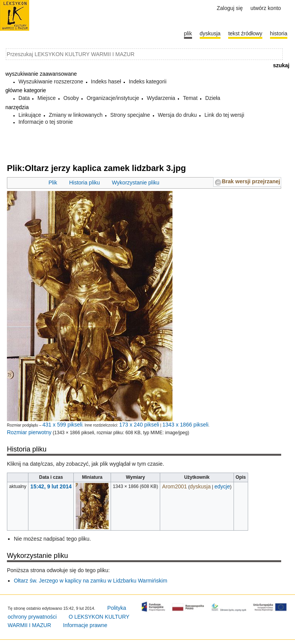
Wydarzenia (161, 98)
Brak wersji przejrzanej (251, 181)
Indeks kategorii (147, 81)
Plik (53, 183)
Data (24, 98)
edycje (222, 486)
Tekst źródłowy (245, 33)
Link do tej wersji (224, 115)
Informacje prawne (85, 625)
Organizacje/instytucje (113, 98)
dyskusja (200, 486)
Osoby (71, 98)
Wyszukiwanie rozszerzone (51, 81)
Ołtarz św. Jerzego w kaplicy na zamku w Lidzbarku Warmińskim (90, 581)
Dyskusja (210, 33)
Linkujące (30, 115)
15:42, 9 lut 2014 (51, 486)
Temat (190, 98)
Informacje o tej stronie (46, 122)
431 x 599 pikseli (62, 425)
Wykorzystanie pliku (136, 183)
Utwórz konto (266, 8)
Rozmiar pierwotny (29, 432)
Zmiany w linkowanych (76, 115)
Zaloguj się (230, 8)
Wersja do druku (177, 115)
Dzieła (213, 98)
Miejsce (46, 98)
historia (279, 33)
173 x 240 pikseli (139, 425)
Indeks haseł (106, 81)
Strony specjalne (130, 115)
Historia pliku (85, 183)
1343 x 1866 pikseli (186, 425)
